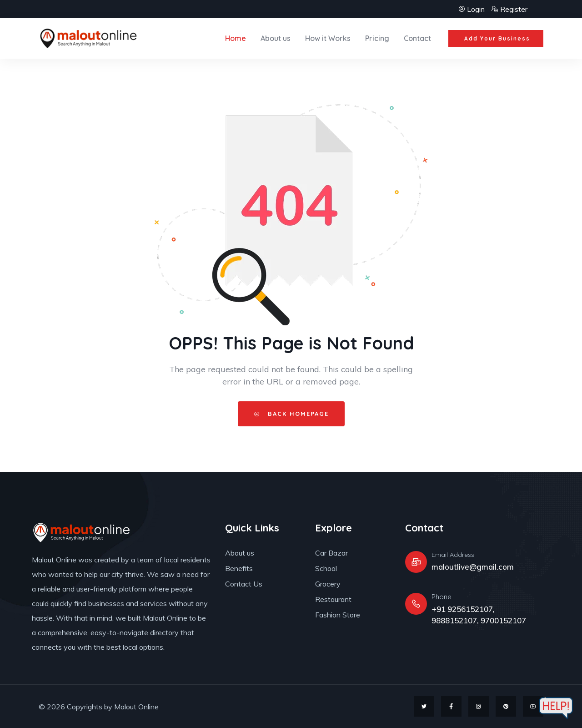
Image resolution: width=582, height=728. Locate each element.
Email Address (453, 555)
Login (472, 9)
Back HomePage (291, 414)
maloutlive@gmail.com (473, 567)
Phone (442, 597)
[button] (496, 39)
